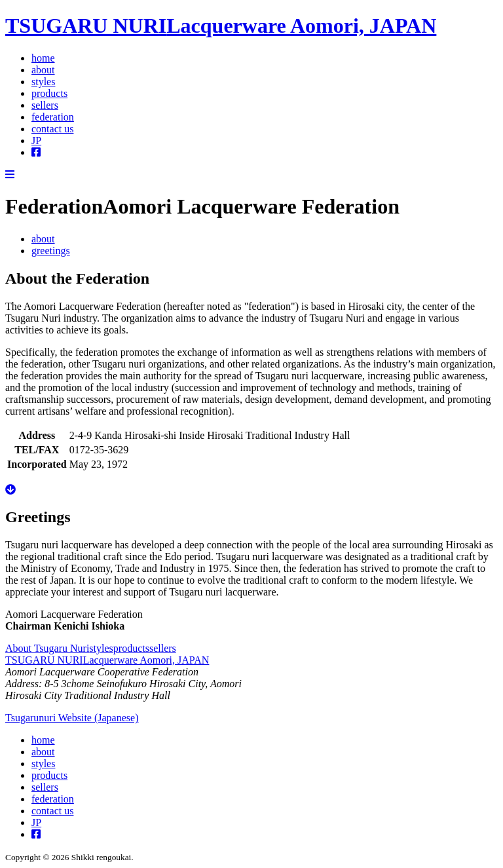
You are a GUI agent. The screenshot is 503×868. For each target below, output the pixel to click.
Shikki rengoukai (101, 857)
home (43, 58)
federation (53, 117)
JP (36, 141)
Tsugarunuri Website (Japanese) (72, 718)
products (49, 93)
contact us (52, 129)
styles (43, 82)
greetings (51, 251)
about (43, 70)
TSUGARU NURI (221, 26)
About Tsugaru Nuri (47, 648)
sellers (45, 105)
